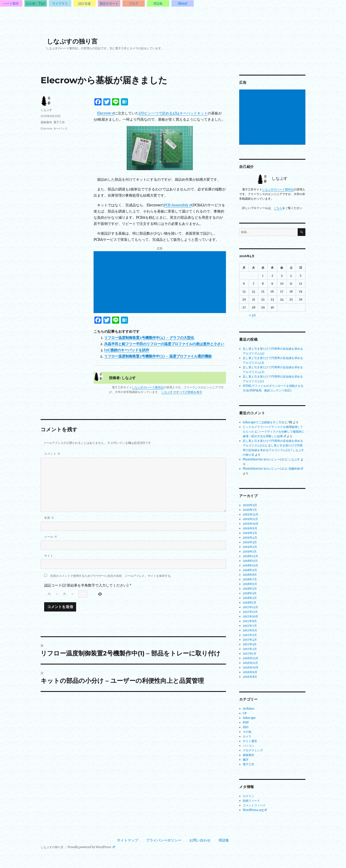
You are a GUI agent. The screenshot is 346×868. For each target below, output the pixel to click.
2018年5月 (250, 589)
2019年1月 (250, 552)
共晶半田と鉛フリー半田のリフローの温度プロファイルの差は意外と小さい (164, 344)
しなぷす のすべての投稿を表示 (182, 392)
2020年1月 (250, 510)
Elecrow (106, 113)
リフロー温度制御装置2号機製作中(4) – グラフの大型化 (149, 338)
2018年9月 (250, 570)
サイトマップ (128, 840)
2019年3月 (250, 542)
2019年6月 (250, 528)
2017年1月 (250, 654)
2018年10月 (250, 565)
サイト (49, 556)
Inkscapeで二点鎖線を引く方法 (263, 422)
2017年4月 (250, 640)
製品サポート (109, 4)
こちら (278, 208)
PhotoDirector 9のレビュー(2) (263, 459)
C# (245, 713)
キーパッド (61, 128)
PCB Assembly (178, 205)
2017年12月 (250, 607)
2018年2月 (250, 598)
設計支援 (85, 4)
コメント (52, 454)
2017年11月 (250, 612)
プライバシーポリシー (164, 840)
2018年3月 (250, 593)
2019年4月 (250, 538)
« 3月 (252, 315)
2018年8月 (250, 575)
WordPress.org (255, 810)
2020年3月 (250, 505)
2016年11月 (250, 663)
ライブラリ (60, 4)
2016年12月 (251, 658)
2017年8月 (250, 621)
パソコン (248, 746)
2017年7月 (250, 626)
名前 (49, 518)
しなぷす (46, 110)
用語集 (158, 4)
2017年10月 (250, 616)
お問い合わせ (200, 840)
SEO (245, 727)
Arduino (248, 709)
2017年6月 (250, 630)
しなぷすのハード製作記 (148, 387)
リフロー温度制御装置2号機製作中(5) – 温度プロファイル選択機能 (158, 356)
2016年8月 (250, 677)
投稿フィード (251, 801)
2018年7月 (250, 579)
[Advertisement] (161, 283)
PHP (246, 723)
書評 (246, 760)
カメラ (247, 736)
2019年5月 (250, 533)
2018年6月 (250, 584)
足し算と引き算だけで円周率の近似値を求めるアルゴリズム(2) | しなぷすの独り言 (273, 450)
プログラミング (253, 750)
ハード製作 (11, 4)
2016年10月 (251, 668)
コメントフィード (254, 805)
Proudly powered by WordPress (91, 847)
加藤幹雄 (296, 469)
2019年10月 (251, 524)
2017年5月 (250, 635)
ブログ (134, 4)
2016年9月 (250, 672)
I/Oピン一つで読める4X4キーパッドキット (173, 113)
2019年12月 (251, 514)
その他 (247, 732)
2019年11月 (250, 519)
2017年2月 (250, 649)
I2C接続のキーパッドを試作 (127, 350)
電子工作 (59, 122)
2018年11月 (250, 561)
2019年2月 (250, 547)
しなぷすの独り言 (72, 41)
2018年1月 (250, 603)
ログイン (248, 796)
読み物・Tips (36, 4)
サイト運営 (250, 741)
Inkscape (249, 718)
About (183, 4)
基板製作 (46, 122)
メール (51, 537)
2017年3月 (250, 644)
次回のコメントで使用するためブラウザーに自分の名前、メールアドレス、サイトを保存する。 (112, 576)
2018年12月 (250, 556)
